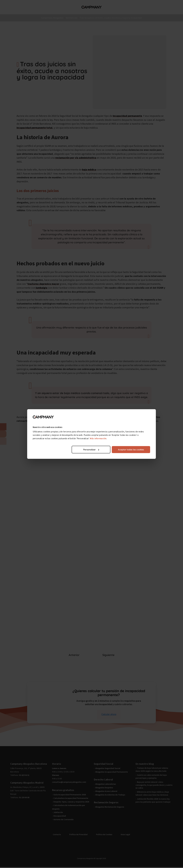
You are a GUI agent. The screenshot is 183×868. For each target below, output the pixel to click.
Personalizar (91, 450)
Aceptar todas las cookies (131, 450)
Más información (98, 439)
